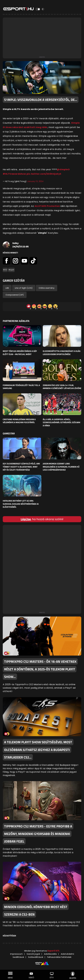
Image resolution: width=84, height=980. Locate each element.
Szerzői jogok (33, 954)
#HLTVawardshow (14, 174)
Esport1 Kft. (54, 951)
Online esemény (47, 288)
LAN (7, 288)
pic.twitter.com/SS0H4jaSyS (44, 174)
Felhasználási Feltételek (59, 957)
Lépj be (26, 519)
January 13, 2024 (35, 181)
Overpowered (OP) (15, 295)
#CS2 (5, 270)
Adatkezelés (50, 954)
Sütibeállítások (36, 957)
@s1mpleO (63, 169)
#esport (11, 270)
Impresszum (16, 954)
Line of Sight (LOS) (24, 288)
